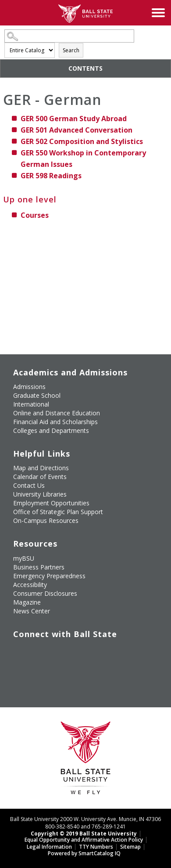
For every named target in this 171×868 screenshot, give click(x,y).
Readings (51, 176)
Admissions (29, 387)
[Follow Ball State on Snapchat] (37, 673)
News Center (32, 611)
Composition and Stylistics (82, 141)
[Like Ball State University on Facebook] (17, 652)
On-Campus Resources (46, 520)
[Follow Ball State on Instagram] (77, 652)
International (31, 404)
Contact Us (29, 485)
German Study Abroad (74, 119)
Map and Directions (41, 468)
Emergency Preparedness (49, 576)
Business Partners (39, 567)
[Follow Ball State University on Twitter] (37, 652)
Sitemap (130, 847)
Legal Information (49, 847)
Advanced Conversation (77, 130)
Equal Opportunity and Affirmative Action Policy (84, 840)
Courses (35, 215)
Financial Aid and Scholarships (55, 422)
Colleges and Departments (51, 430)
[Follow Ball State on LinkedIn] (17, 673)
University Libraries (40, 494)
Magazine (27, 602)
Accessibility (30, 585)
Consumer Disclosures (45, 593)
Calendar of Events (40, 477)
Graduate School (37, 395)
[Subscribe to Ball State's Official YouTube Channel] (57, 652)
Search (71, 50)
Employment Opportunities (51, 503)
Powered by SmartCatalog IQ (84, 853)
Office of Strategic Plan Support (58, 512)
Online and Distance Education (57, 413)
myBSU (24, 558)
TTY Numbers (96, 847)
